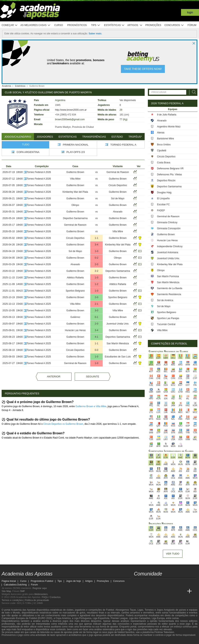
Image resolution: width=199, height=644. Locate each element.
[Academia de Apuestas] (160, 591)
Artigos (135, 25)
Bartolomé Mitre (166, 139)
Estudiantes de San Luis (118, 357)
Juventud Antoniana (168, 252)
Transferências (94, 137)
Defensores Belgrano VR (170, 169)
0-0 (96, 350)
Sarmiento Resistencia (169, 294)
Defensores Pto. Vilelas (170, 175)
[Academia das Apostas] (137, 591)
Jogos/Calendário (18, 137)
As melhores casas (35, 25)
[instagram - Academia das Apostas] (167, 583)
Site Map (6, 591)
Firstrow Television (164, 632)
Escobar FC (163, 204)
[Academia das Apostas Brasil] (145, 591)
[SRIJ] (71, 641)
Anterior (54, 377)
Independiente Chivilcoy (170, 246)
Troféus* (135, 137)
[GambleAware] (12, 641)
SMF (22, 591)
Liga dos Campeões (140, 618)
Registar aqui (40, 588)
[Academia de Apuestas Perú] (182, 591)
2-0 (96, 264)
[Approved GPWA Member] (28, 641)
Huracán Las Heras (75, 330)
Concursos (174, 25)
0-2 (96, 258)
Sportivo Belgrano (75, 291)
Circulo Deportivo (118, 185)
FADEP (161, 210)
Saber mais (95, 34)
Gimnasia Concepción (169, 228)
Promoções (153, 25)
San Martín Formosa (168, 276)
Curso (59, 25)
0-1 (96, 317)
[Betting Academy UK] (175, 591)
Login (190, 12)
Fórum (192, 25)
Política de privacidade (37, 600)
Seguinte (93, 377)
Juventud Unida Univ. (118, 324)
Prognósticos (77, 25)
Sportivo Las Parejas (168, 318)
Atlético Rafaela (75, 278)
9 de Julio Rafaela (167, 115)
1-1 (96, 238)
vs (97, 172)
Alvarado (118, 212)
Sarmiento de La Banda (170, 288)
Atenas (161, 133)
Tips (96, 25)
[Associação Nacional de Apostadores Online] (39, 641)
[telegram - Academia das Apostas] (175, 583)
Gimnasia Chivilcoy (167, 222)
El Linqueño (163, 198)
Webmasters (41, 594)
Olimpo (75, 205)
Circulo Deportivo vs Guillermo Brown (63, 424)
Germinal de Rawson (118, 172)
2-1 (96, 304)
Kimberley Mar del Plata (75, 192)
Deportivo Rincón (166, 181)
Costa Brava (164, 163)
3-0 (96, 311)
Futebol (110, 610)
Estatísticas (114, 25)
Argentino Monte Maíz (169, 127)
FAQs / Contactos (51, 597)
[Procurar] (193, 92)
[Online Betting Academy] (152, 591)
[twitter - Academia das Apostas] (145, 583)
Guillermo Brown (75, 172)
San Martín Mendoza (118, 343)
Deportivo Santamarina (75, 218)
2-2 (96, 271)
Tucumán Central (166, 324)
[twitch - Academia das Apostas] (137, 583)
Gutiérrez (75, 317)
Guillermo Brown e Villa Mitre (91, 406)
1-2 (96, 284)
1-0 (96, 251)
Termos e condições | (13, 600)
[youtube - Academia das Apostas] (152, 583)
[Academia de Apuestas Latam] (167, 591)
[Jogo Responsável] (56, 640)
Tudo (26, 144)
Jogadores (45, 137)
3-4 (96, 245)
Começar (10, 25)
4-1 (96, 337)
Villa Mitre (75, 179)
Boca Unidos (164, 145)
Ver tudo (173, 554)
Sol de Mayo (118, 198)
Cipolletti (162, 151)
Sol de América (165, 300)
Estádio (117, 137)
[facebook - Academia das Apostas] (160, 583)
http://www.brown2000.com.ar (71, 110)
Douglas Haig (164, 193)
